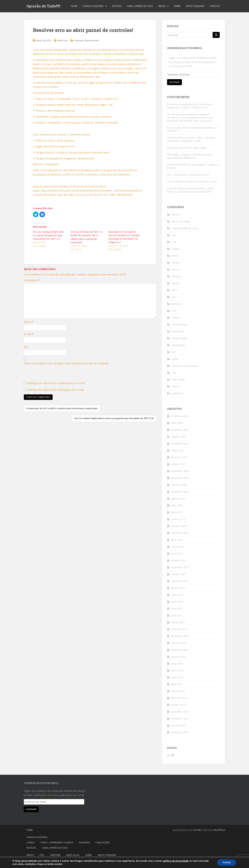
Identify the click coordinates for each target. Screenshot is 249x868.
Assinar (174, 82)
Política (176, 318)
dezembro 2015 (180, 712)
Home (74, 6)
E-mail (28, 334)
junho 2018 (177, 547)
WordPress (220, 830)
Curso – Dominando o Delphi (57, 843)
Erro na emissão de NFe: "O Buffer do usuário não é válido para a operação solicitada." (87, 237)
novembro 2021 (180, 430)
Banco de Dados (181, 221)
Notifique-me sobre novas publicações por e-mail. (55, 390)
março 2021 (178, 450)
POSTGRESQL (180, 325)
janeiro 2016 (178, 705)
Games (176, 269)
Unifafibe (55, 855)
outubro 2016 (179, 643)
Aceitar (227, 862)
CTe (174, 242)
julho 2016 (177, 664)
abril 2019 (177, 512)
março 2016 (178, 691)
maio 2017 (177, 609)
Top (174, 373)
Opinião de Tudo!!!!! (43, 6)
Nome (29, 322)
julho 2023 (177, 423)
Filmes (175, 256)
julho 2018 (177, 540)
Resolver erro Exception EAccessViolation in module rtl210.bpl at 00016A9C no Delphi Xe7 (124, 237)
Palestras (84, 843)
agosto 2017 (178, 588)
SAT (174, 352)
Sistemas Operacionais (86, 40)
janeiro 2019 (178, 519)
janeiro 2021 (178, 464)
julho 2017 (177, 595)
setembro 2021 (180, 444)
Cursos (31, 843)
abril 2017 (177, 615)
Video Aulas (178, 380)
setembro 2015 (180, 732)
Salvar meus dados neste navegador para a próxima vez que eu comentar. (66, 363)
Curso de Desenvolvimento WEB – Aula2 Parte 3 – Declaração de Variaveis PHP (190, 190)
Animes (176, 214)
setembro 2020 (180, 492)
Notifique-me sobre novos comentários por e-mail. (56, 383)
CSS (174, 235)
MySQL (176, 283)
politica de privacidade (176, 861)
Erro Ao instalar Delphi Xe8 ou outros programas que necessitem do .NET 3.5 (48, 235)
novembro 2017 (180, 567)
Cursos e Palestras (93, 6)
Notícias (117, 6)
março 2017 (178, 622)
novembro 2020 (180, 478)
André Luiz (62, 40)
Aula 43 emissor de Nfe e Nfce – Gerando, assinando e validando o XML (191, 139)
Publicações (178, 345)
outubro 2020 (179, 485)
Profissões (178, 331)
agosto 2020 (178, 499)
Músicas (176, 276)
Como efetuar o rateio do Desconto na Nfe (192, 182)
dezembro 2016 (180, 636)
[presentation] (51, 374)
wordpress (178, 393)
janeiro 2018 (178, 560)
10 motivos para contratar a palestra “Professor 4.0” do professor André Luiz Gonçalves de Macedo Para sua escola (190, 118)
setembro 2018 (180, 533)
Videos (162, 6)
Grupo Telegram (195, 6)
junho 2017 (177, 602)
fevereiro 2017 (179, 629)
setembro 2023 (180, 416)
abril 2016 (177, 684)
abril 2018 (177, 554)
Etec (42, 855)
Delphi (175, 249)
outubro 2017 (179, 574)
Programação (180, 338)
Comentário (32, 280)
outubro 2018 (179, 526)
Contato (215, 6)
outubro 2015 (179, 725)
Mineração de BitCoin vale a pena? (187, 148)
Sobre (177, 6)
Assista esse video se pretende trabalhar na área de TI (192, 129)
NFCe (175, 290)
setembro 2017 (180, 581)
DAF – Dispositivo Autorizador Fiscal (188, 175)
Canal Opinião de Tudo (140, 6)
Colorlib (197, 830)
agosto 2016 (178, 657)
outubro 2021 (179, 437)
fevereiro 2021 (179, 457)
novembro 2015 (180, 719)
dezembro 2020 (180, 471)
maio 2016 (177, 677)
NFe (174, 297)
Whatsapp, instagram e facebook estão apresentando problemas (190, 156)
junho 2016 (177, 670)
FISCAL (176, 263)
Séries (175, 359)
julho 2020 (177, 505)
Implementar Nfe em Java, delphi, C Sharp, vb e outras (193, 166)
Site (26, 347)
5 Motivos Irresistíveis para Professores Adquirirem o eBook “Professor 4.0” (190, 106)
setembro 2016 (180, 650)
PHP (174, 311)
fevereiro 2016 (179, 698)
